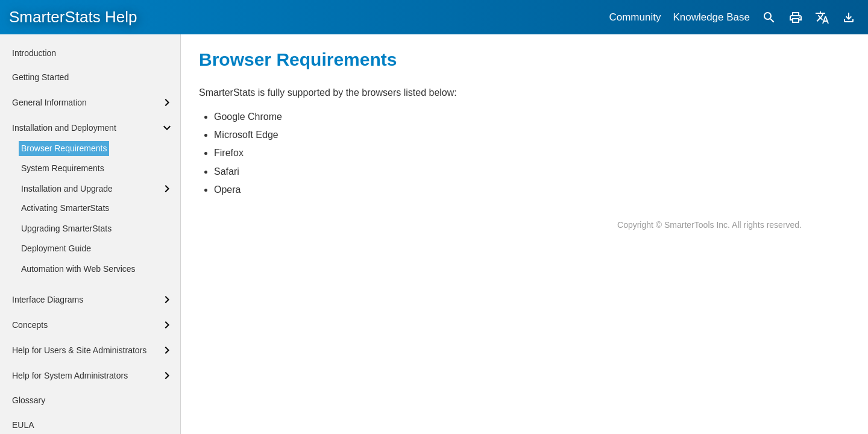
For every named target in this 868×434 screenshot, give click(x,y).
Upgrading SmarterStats (66, 228)
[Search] (769, 17)
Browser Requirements (64, 148)
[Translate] (822, 17)
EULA (23, 425)
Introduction (34, 53)
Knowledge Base (711, 17)
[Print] (796, 17)
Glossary (29, 400)
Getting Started (40, 77)
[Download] (849, 17)
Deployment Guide (56, 248)
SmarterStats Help (73, 17)
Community (635, 17)
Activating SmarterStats (65, 208)
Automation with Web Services (78, 269)
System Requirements (63, 168)
